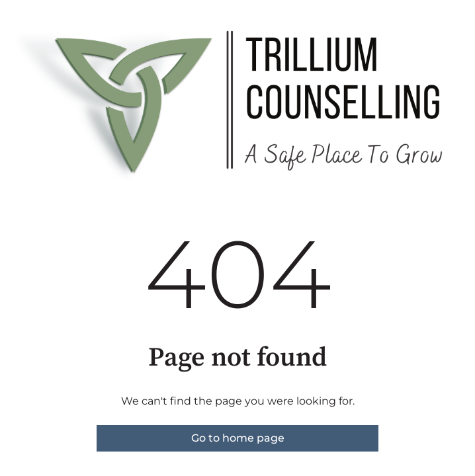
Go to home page (238, 438)
